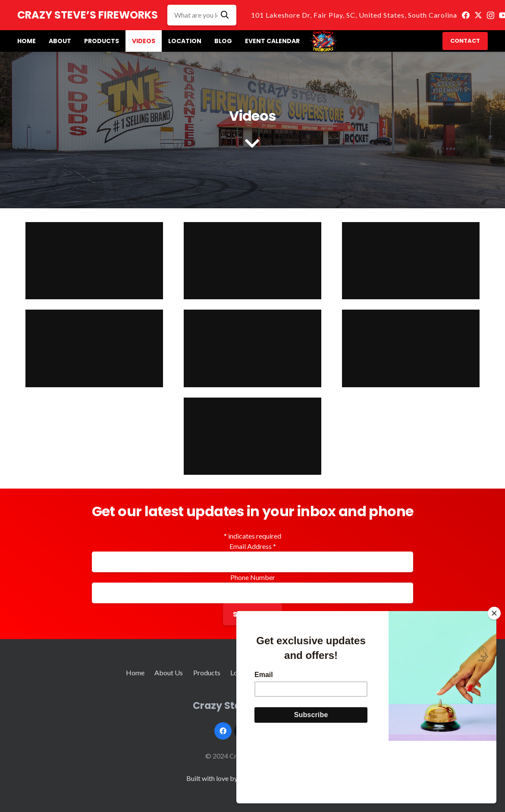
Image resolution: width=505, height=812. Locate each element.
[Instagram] (491, 16)
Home (135, 672)
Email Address (253, 546)
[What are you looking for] (202, 15)
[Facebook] (466, 15)
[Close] (494, 676)
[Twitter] (478, 15)
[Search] (225, 15)
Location (243, 672)
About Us (169, 672)
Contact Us (362, 672)
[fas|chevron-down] (252, 144)
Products (207, 672)
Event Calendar (313, 672)
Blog (273, 672)
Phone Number (253, 577)
